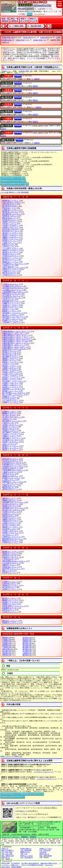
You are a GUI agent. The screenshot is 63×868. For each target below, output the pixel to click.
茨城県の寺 (7, 644)
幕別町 (12, 552)
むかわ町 (12, 563)
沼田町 (11, 486)
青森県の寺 (7, 638)
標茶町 (12, 362)
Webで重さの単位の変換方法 (30, 863)
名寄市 (9, 474)
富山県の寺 (7, 651)
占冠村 (12, 374)
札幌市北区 (14, 334)
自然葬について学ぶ (46, 849)
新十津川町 (15, 393)
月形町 (12, 425)
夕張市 (10, 584)
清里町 (12, 307)
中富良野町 (14, 470)
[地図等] (37, 79)
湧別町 (12, 586)
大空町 (12, 256)
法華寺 (8, 133)
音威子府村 (14, 268)
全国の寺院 (20, 40)
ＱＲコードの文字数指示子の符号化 (32, 865)
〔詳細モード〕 (6, 71)
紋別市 (10, 573)
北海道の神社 (45, 38)
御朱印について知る (27, 856)
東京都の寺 (27, 647)
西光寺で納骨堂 (16, 867)
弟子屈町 (12, 432)
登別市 (11, 489)
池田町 (11, 222)
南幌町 (12, 476)
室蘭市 (10, 565)
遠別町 (12, 252)
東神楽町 (14, 508)
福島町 (12, 527)
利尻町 (11, 604)
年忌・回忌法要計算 (27, 857)
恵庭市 (9, 245)
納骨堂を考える (44, 854)
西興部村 (13, 482)
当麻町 (11, 436)
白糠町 (12, 385)
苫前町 (12, 442)
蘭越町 (12, 600)
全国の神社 (28, 38)
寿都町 (11, 397)
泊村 (9, 444)
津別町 (11, 427)
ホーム (30, 14)
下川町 (12, 376)
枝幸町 (11, 241)
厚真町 (11, 216)
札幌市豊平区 (17, 343)
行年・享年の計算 (45, 850)
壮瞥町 (12, 402)
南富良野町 (15, 561)
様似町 (11, 351)
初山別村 (13, 381)
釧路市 (9, 309)
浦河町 (12, 235)
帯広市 (10, 273)
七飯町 (11, 472)
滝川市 (10, 415)
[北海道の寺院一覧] (25, 71)
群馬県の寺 (7, 645)
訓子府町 (13, 319)
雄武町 (11, 254)
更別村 (11, 353)
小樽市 (9, 266)
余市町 (11, 589)
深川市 (10, 525)
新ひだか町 (14, 395)
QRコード (24, 811)
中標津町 (13, 465)
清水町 (11, 372)
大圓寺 (8, 119)
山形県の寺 (7, 642)
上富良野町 (14, 292)
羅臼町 (11, 598)
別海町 (12, 533)
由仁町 (10, 587)
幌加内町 (13, 539)
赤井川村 (12, 203)
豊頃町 (12, 448)
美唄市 (9, 516)
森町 (8, 571)
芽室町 (11, 567)
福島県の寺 (27, 642)
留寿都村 (11, 608)
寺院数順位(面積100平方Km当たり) (13, 184)
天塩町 (11, 431)
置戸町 (11, 260)
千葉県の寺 (7, 647)
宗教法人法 (5, 849)
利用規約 (33, 837)
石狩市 (10, 224)
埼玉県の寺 (27, 645)
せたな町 (12, 401)
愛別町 (12, 201)
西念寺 (8, 97)
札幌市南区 (15, 349)
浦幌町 (12, 237)
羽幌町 (11, 500)
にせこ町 (12, 484)
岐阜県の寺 (27, 655)
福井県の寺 (7, 653)
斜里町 (11, 379)
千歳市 (9, 423)
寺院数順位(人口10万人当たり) (11, 181)
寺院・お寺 (24, 854)
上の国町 (13, 290)
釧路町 (11, 311)
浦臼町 (12, 233)
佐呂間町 (12, 357)
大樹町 (11, 411)
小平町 (11, 275)
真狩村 (11, 555)
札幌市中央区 (18, 339)
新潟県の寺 (27, 649)
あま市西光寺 (15, 863)
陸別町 (12, 602)
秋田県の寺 (27, 640)
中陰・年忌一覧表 (7, 854)
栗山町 (12, 315)
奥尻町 (12, 258)
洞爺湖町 (12, 438)
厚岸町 (12, 212)
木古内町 (12, 296)
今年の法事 (43, 852)
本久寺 (10, 140)
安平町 (11, 220)
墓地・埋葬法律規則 (46, 856)
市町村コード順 (14, 192)
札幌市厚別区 (17, 332)
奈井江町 (12, 459)
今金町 (12, 225)
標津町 (11, 366)
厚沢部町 (12, 214)
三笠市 (9, 559)
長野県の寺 (7, 655)
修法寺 (8, 83)
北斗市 (9, 535)
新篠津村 (12, 389)
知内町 (12, 387)
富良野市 (10, 529)
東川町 (12, 510)
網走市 (10, 218)
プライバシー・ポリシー (10, 837)
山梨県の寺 (27, 653)
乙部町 (11, 271)
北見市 (9, 300)
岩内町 (12, 227)
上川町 (12, 284)
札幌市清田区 (16, 335)
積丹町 (12, 378)
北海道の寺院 (37, 40)
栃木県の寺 (27, 644)
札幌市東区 (15, 347)
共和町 (12, 305)
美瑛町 (11, 506)
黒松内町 (14, 317)
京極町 (12, 303)
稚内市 (11, 621)
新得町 (12, 391)
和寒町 (12, 623)
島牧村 (11, 370)
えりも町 (12, 248)
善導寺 (8, 111)
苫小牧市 (12, 440)
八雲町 (11, 582)
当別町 (12, 434)
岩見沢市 (12, 229)
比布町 (11, 514)
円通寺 (8, 76)
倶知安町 (13, 313)
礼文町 (11, 612)
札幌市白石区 (17, 337)
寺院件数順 (25, 192)
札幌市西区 (14, 345)
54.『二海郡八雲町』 (17, 26)
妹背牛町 (12, 569)
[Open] (18, 76)
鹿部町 (11, 360)
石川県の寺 (27, 651)
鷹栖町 (11, 413)
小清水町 (12, 322)
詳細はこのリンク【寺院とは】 (12, 756)
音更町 (12, 269)
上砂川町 (14, 288)
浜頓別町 (14, 502)
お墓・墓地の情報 (26, 850)
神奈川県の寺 (7, 649)
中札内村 (13, 463)
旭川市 (11, 206)
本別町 (12, 542)
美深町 (11, 518)
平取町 (12, 521)
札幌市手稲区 (16, 341)
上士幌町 (13, 286)
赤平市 (10, 204)
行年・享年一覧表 (7, 852)
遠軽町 (12, 250)
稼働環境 (24, 837)
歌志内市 (12, 231)
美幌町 (11, 520)
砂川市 (10, 399)
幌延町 (12, 541)
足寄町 (12, 210)
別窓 (24, 178)
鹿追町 (12, 358)
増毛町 (11, 553)
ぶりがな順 (4, 192)
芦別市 (10, 208)
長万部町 (14, 264)
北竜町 (12, 537)
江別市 (9, 246)
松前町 (12, 557)
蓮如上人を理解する (8, 850)
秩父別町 (13, 421)
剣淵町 (12, 321)
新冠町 (12, 478)
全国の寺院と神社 (9, 38)
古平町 (12, 531)
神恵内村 (12, 294)
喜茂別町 (12, 301)
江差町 (11, 243)
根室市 (9, 487)
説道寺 (8, 104)
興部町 (12, 262)
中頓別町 (14, 466)
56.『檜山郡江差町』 (35, 26)
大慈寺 (8, 126)
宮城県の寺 (7, 640)
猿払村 (11, 355)
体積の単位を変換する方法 (49, 863)
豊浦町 (12, 446)
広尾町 (11, 523)
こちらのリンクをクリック (43, 772)
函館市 (10, 498)
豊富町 (12, 450)
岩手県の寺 (27, 638)
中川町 (12, 461)
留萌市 (9, 610)
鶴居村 (10, 429)
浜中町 (12, 504)
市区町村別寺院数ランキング (11, 178)
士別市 (9, 364)
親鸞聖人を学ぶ (25, 852)
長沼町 (12, 468)
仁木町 (10, 480)
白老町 (12, 383)
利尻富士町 (14, 606)
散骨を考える (5, 857)
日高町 (11, 512)
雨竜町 (12, 239)
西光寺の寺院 (5, 863)
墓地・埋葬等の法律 (8, 856)
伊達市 (8, 419)
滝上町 (12, 417)
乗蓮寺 (8, 90)
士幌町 (11, 368)
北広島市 (12, 298)
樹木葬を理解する (26, 849)
